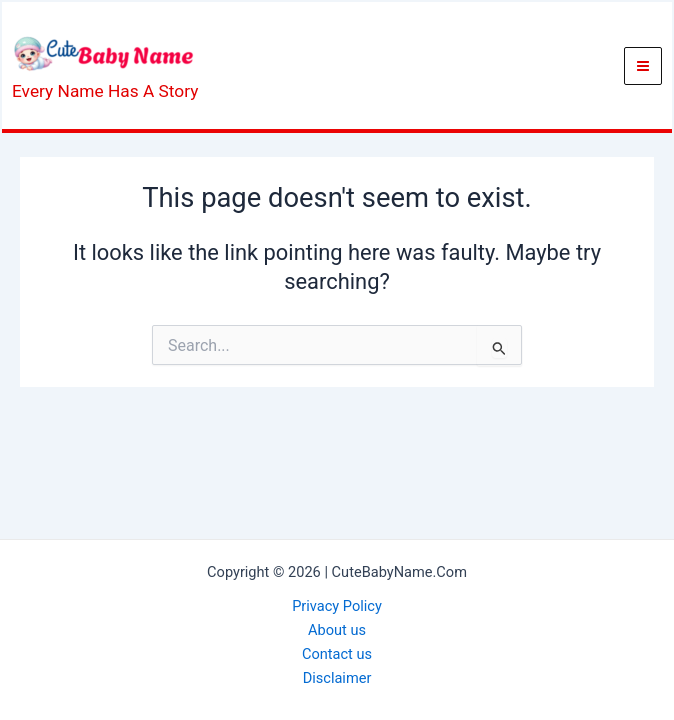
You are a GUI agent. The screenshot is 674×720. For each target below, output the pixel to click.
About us (337, 630)
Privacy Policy (337, 606)
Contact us (337, 654)
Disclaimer (337, 678)
